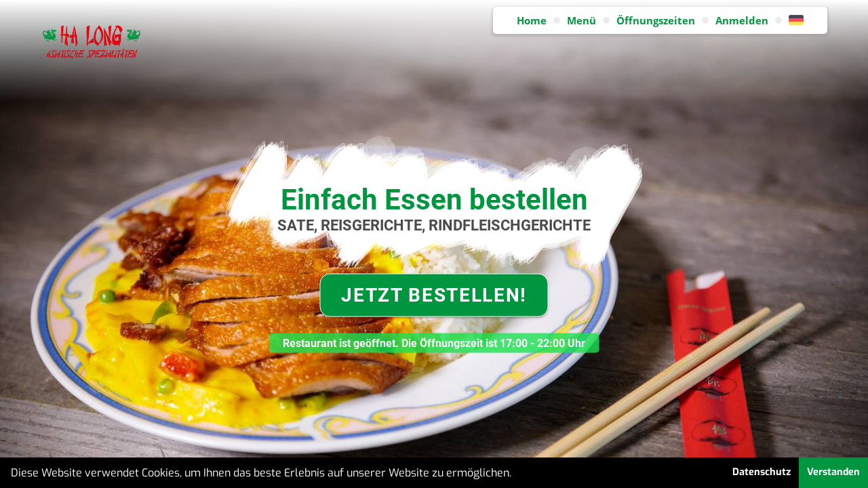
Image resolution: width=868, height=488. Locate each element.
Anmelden (742, 20)
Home (532, 20)
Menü (581, 20)
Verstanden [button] (833, 472)
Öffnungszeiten (656, 20)
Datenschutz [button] (762, 472)
